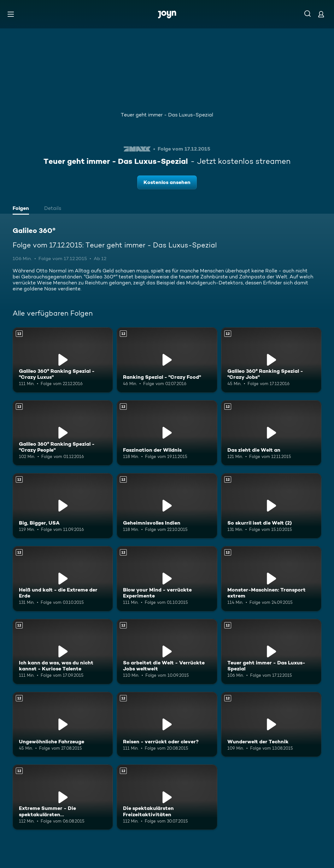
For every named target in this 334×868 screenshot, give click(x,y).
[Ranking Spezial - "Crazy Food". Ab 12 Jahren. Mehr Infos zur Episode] (167, 360)
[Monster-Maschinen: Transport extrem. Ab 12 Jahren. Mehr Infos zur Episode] (271, 579)
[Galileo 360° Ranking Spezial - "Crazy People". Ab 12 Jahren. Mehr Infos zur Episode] (63, 433)
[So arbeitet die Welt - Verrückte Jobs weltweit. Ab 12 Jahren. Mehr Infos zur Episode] (167, 652)
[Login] (321, 14)
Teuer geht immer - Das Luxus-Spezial (167, 115)
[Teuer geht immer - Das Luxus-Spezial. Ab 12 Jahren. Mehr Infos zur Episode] (271, 652)
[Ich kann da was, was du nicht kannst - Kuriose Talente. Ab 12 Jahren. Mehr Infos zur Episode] (63, 652)
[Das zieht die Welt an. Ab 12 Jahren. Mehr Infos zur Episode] (271, 433)
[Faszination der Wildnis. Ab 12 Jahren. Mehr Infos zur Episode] (167, 433)
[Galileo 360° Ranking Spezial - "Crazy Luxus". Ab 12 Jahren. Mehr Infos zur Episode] (63, 360)
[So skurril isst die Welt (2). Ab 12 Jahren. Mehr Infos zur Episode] (271, 506)
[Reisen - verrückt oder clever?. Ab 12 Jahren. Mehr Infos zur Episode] (167, 725)
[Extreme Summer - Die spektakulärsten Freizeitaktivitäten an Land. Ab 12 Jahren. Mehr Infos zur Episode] (63, 797)
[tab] (22, 209)
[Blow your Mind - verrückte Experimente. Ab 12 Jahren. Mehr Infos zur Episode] (167, 579)
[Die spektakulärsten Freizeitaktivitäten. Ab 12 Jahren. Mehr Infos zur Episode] (167, 797)
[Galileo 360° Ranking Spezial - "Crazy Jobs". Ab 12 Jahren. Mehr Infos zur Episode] (271, 360)
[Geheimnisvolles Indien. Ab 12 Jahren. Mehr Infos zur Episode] (167, 506)
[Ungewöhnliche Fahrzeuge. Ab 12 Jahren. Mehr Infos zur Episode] (63, 725)
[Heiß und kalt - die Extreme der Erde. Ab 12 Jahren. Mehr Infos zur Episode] (63, 579)
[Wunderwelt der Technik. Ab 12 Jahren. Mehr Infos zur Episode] (271, 725)
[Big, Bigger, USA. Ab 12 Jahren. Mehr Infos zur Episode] (63, 506)
